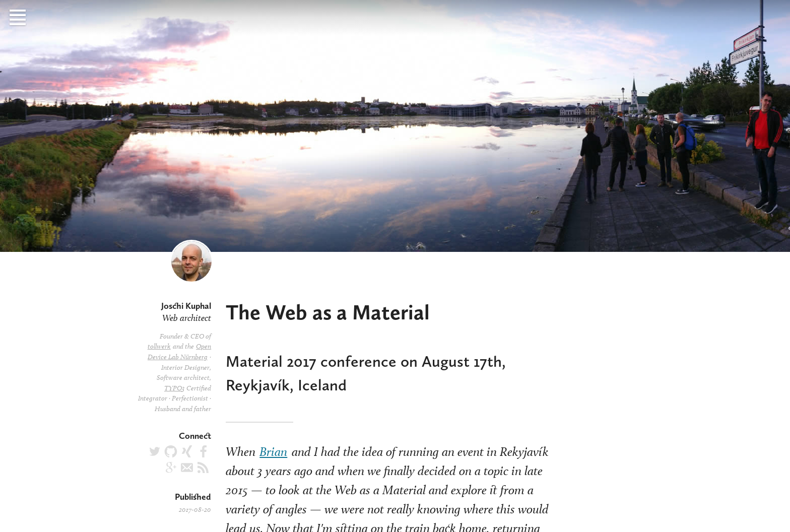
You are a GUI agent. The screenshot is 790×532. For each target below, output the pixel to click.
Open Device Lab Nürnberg (179, 352)
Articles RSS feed (203, 468)
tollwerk (159, 346)
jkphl (171, 451)
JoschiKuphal (171, 468)
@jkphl (155, 451)
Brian (273, 451)
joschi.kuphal (203, 451)
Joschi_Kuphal (187, 451)
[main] (395, 266)
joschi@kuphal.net (187, 468)
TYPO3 (174, 388)
